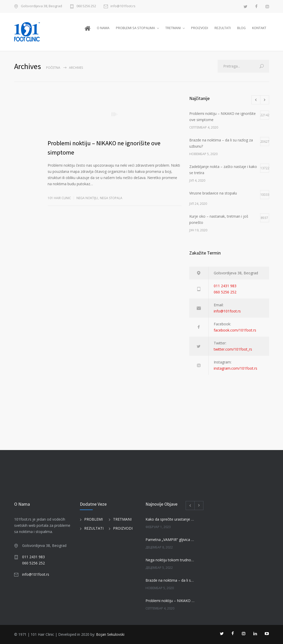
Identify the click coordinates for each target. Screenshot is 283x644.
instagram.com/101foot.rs (235, 368)
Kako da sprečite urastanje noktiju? (170, 519)
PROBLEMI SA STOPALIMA (135, 28)
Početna (53, 68)
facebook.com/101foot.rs (235, 330)
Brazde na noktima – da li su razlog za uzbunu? (170, 580)
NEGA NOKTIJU (87, 198)
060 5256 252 (86, 6)
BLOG (241, 28)
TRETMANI (173, 28)
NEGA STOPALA (111, 198)
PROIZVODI (200, 28)
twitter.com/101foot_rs (233, 349)
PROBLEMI (93, 519)
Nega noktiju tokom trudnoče (170, 560)
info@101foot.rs (123, 6)
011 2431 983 (225, 286)
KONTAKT (259, 28)
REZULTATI (223, 28)
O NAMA (103, 28)
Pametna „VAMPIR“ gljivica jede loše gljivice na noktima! (170, 540)
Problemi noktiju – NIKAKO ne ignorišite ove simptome (170, 601)
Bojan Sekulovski (110, 634)
